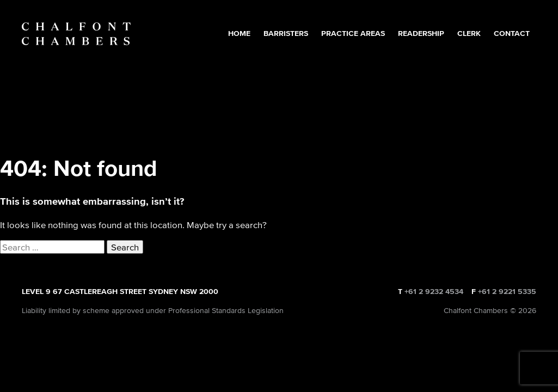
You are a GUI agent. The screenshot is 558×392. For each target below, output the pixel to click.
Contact (512, 33)
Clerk (469, 33)
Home (239, 33)
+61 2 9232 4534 (434, 292)
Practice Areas (353, 33)
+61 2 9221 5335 (507, 292)
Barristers (286, 33)
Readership (421, 33)
